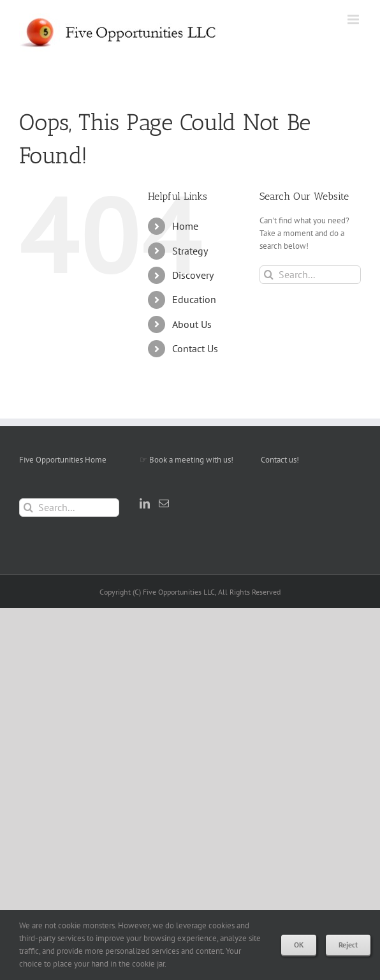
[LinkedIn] (145, 503)
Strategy (190, 251)
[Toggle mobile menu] (354, 19)
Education (194, 299)
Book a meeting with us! (191, 460)
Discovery (193, 275)
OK (299, 945)
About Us (192, 324)
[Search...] (310, 275)
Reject (348, 945)
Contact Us (195, 348)
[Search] (269, 275)
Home (185, 226)
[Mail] (164, 503)
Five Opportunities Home (63, 460)
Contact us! (280, 460)
